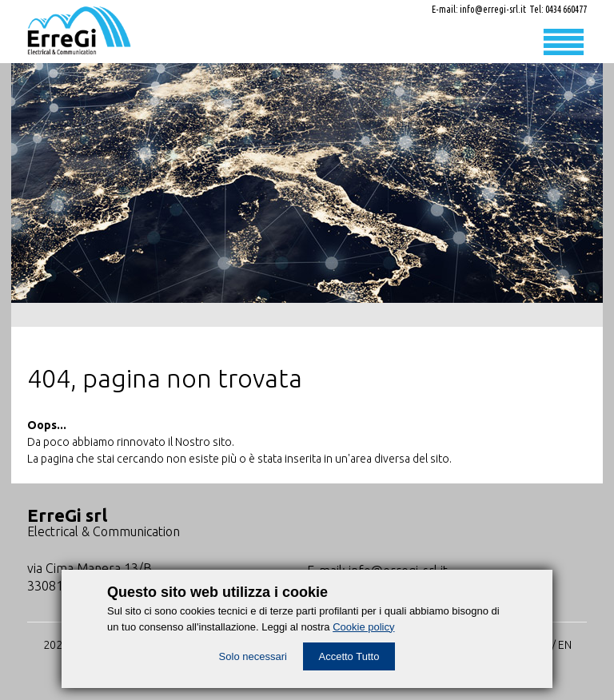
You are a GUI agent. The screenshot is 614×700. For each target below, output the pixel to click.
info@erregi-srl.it (493, 9)
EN (565, 645)
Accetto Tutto (349, 656)
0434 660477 (566, 9)
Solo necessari (253, 656)
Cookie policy (363, 627)
